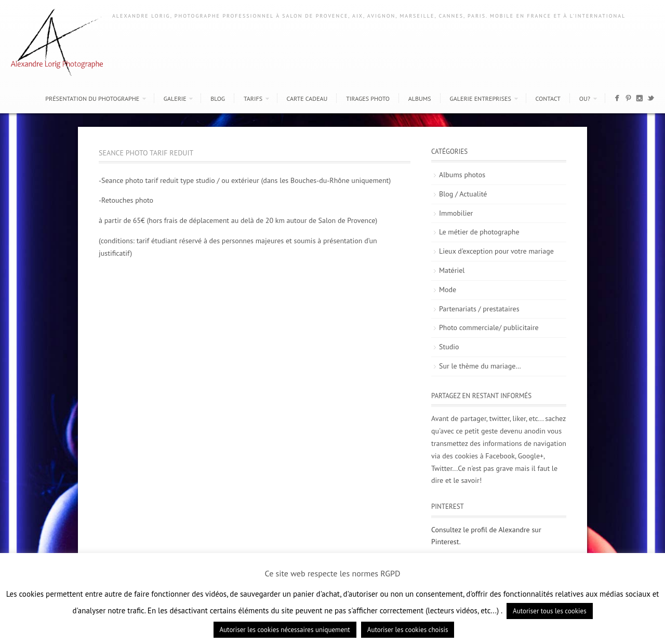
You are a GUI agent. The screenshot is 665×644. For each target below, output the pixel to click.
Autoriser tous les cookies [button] (550, 611)
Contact (548, 98)
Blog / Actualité (463, 194)
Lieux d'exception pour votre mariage (496, 251)
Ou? (585, 98)
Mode (448, 290)
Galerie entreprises (480, 98)
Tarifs (253, 98)
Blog (218, 98)
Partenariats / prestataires (479, 309)
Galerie (175, 98)
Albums (420, 98)
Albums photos (462, 175)
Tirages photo (368, 98)
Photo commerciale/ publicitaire (489, 327)
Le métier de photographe (479, 232)
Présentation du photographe (92, 98)
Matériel (452, 270)
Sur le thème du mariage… (480, 366)
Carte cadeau (307, 98)
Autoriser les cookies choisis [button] (408, 630)
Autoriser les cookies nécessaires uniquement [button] (285, 630)
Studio (449, 347)
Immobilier (456, 213)
